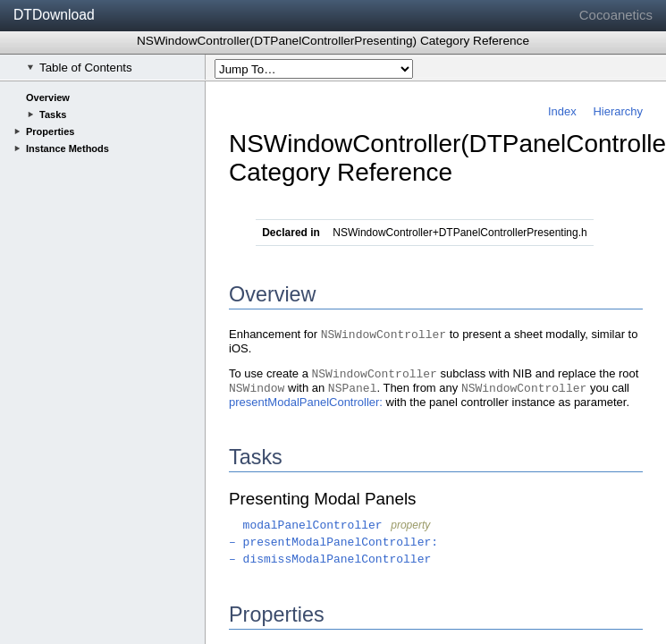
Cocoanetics (616, 15)
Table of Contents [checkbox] (80, 68)
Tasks (53, 114)
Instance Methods (67, 148)
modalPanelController (306, 525)
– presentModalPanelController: (333, 542)
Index (562, 111)
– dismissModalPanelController (330, 559)
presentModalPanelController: (306, 402)
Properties (50, 131)
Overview (48, 97)
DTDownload (54, 15)
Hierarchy (618, 111)
